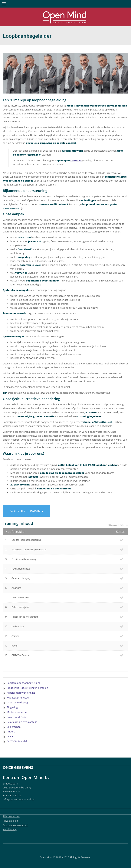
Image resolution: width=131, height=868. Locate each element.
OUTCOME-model (21, 655)
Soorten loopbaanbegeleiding (26, 540)
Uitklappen (113, 525)
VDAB (15, 646)
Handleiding (10, 829)
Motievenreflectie (20, 598)
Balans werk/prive (20, 607)
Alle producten (11, 816)
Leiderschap (18, 626)
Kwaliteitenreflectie (21, 569)
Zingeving (16, 588)
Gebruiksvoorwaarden (16, 825)
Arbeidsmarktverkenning (24, 559)
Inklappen (124, 525)
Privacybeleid (10, 821)
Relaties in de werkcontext (25, 617)
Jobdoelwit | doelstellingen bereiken (29, 550)
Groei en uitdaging (21, 578)
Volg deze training (27, 511)
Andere (15, 636)
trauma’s (76, 160)
